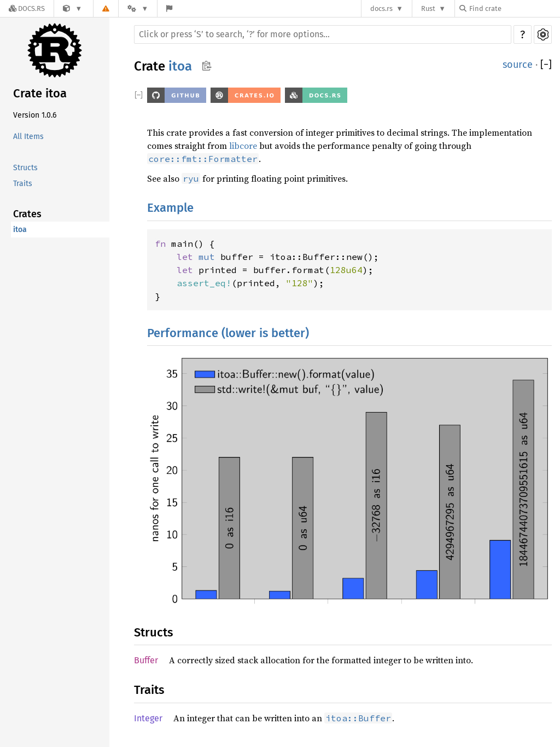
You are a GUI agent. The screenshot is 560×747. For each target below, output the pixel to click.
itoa (20, 230)
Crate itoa (40, 93)
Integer (148, 718)
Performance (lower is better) (228, 333)
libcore (243, 146)
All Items (28, 137)
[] (546, 65)
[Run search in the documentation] (323, 34)
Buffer (146, 660)
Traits (23, 184)
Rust (428, 8)
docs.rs (381, 8)
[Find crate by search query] (514, 8)
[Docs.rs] (27, 8)
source (518, 65)
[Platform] (138, 8)
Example (170, 208)
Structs (25, 168)
